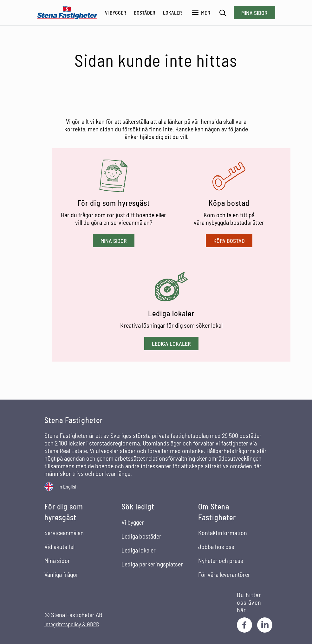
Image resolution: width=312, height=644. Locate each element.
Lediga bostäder (141, 536)
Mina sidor (254, 13)
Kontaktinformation (223, 533)
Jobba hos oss (216, 546)
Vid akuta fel (59, 546)
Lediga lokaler (171, 344)
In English (68, 486)
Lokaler (172, 13)
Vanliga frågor (61, 574)
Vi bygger (116, 13)
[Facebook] (244, 625)
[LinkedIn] (265, 625)
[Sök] (223, 13)
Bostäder (145, 13)
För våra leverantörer (224, 574)
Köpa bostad (229, 241)
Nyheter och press (221, 560)
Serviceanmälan (64, 533)
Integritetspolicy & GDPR (72, 624)
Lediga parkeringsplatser (152, 564)
